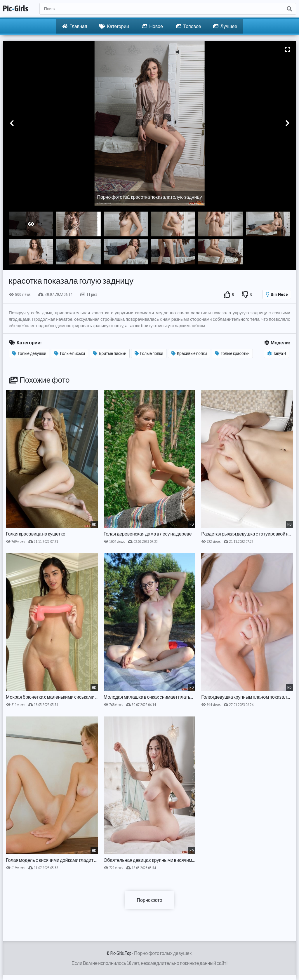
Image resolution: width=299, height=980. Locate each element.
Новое (152, 26)
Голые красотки (232, 353)
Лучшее (225, 26)
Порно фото (150, 900)
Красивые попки (189, 353)
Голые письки (70, 353)
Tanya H (277, 353)
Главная (75, 26)
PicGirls (16, 9)
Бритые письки (110, 353)
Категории (114, 26)
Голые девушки (29, 353)
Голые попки (149, 353)
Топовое (189, 26)
